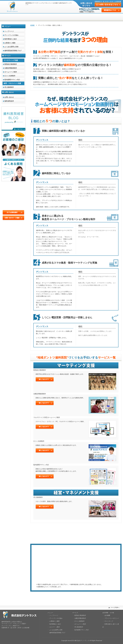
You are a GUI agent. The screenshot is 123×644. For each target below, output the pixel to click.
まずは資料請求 (76, 570)
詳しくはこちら (45, 380)
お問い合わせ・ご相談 (13, 218)
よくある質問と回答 (11, 47)
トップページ (9, 31)
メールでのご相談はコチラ (76, 579)
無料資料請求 (9, 101)
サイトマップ (109, 621)
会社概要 (107, 615)
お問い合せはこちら (30, 633)
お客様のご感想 (10, 43)
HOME (32, 25)
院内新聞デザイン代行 (12, 80)
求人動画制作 (9, 87)
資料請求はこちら (111, 10)
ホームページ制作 (11, 72)
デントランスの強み (11, 35)
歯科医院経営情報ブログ (13, 51)
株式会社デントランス (12, 7)
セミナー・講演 (54, 627)
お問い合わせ (9, 97)
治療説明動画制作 (11, 68)
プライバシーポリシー (112, 618)
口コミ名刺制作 (10, 76)
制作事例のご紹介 (11, 39)
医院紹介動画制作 (11, 64)
